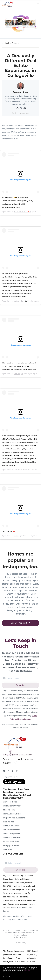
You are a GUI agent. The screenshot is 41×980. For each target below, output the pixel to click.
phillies (16, 536)
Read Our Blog (9, 822)
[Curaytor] (14, 784)
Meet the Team (9, 810)
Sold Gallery (8, 850)
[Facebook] (4, 771)
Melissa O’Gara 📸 (20, 301)
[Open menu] (38, 4)
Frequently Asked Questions (14, 818)
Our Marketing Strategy (12, 806)
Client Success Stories (12, 814)
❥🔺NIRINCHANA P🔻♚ (22, 212)
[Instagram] (17, 771)
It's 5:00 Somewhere (11, 842)
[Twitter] (8, 771)
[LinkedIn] (12, 771)
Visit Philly (17, 374)
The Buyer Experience (11, 830)
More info (27, 971)
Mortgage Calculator (11, 846)
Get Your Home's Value (12, 826)
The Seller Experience (12, 834)
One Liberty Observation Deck (24, 470)
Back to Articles (12, 43)
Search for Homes (10, 802)
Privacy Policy (20, 943)
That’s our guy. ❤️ (9, 532)
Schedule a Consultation (12, 838)
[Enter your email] (23, 678)
